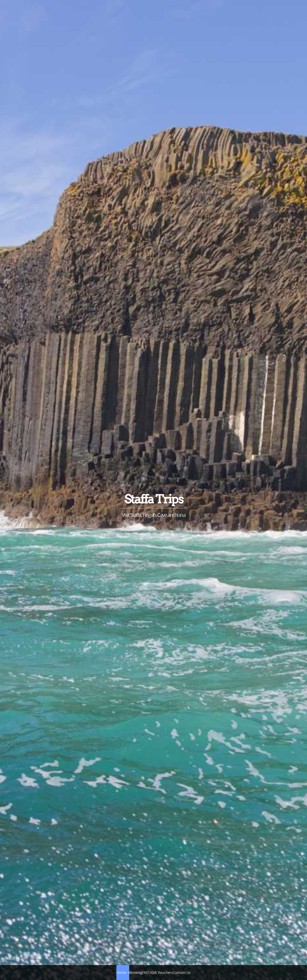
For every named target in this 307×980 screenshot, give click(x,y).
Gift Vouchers (162, 973)
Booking (136, 973)
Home (121, 973)
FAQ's (147, 973)
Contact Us (182, 973)
